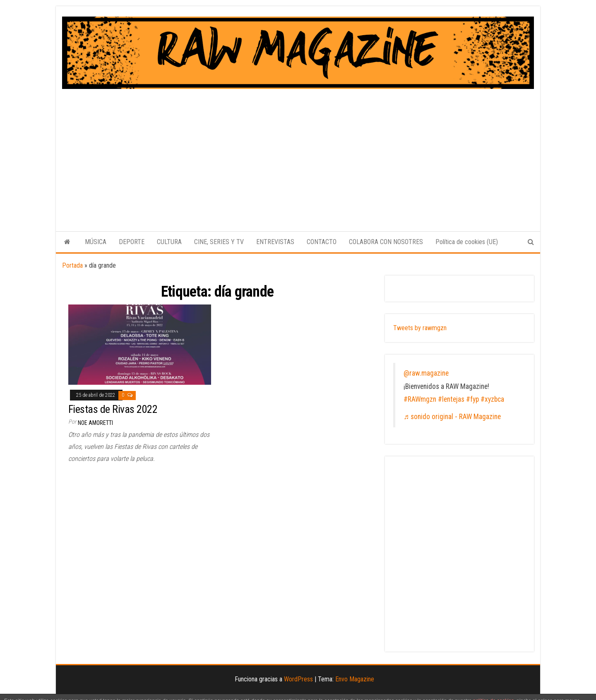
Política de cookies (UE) (467, 242)
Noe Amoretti (95, 423)
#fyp (472, 399)
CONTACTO (322, 242)
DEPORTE (132, 242)
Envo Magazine (355, 679)
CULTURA (169, 242)
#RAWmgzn (420, 399)
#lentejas (451, 399)
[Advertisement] (298, 151)
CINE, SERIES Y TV (219, 242)
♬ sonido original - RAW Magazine (452, 417)
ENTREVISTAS (275, 242)
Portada (72, 265)
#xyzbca (492, 399)
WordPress (298, 679)
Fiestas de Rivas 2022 (113, 409)
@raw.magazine (426, 373)
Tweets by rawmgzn (420, 328)
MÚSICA (96, 242)
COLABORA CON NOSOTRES (386, 242)
